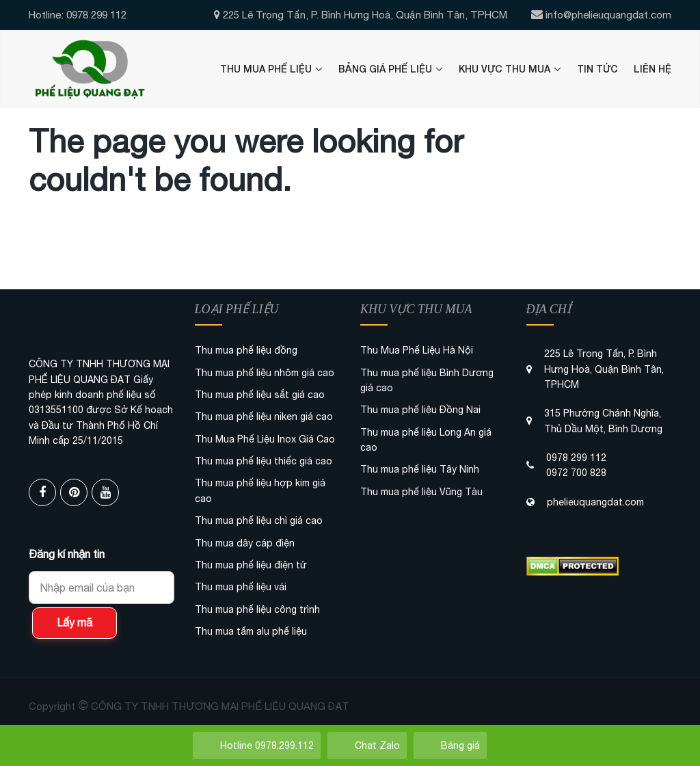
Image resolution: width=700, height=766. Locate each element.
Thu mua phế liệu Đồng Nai (420, 410)
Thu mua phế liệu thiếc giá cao (264, 461)
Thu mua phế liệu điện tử (251, 565)
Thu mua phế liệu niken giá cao (264, 417)
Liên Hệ (652, 69)
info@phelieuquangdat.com (608, 15)
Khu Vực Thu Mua (504, 69)
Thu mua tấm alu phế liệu (251, 631)
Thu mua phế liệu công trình (257, 609)
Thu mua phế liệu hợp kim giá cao (260, 490)
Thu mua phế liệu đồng (246, 350)
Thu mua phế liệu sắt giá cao (260, 395)
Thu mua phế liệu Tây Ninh (420, 469)
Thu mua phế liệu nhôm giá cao (265, 373)
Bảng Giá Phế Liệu (385, 69)
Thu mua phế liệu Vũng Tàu (421, 492)
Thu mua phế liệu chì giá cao (259, 520)
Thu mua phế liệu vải (241, 587)
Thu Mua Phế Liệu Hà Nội (417, 350)
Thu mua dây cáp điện (245, 543)
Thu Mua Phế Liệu (266, 69)
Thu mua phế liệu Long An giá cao (426, 440)
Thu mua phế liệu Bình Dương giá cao (427, 380)
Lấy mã (75, 622)
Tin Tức (597, 69)
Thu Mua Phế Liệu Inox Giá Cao (265, 439)
